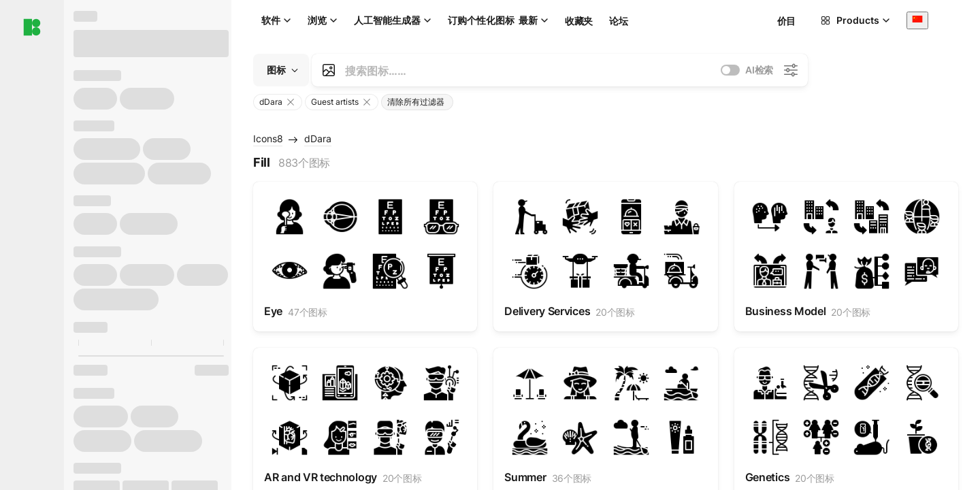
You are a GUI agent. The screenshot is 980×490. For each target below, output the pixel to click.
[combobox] (917, 20)
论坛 (618, 21)
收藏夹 (579, 21)
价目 (786, 21)
